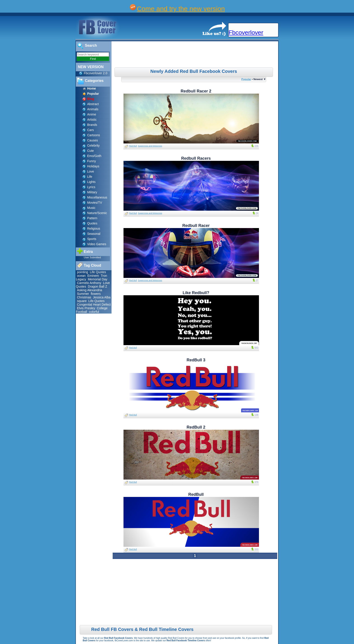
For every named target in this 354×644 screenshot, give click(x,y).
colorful (94, 312)
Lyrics (91, 187)
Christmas (84, 297)
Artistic (92, 120)
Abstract (93, 104)
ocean (81, 276)
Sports (92, 239)
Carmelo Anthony (89, 283)
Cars (91, 130)
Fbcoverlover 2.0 (95, 73)
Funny (92, 161)
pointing (83, 272)
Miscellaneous (97, 197)
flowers (96, 294)
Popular (246, 79)
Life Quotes (98, 272)
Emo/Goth (94, 156)
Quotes (92, 223)
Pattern (92, 218)
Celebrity (93, 145)
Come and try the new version (181, 9)
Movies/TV (95, 203)
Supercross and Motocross (150, 146)
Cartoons (94, 135)
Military (92, 192)
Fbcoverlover (246, 32)
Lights (91, 182)
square (82, 301)
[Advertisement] (196, 55)
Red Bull (133, 146)
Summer (83, 294)
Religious (94, 229)
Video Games (97, 244)
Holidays (93, 166)
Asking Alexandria (90, 290)
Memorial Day (98, 279)
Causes (92, 140)
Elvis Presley (86, 308)
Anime (92, 114)
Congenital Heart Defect (94, 305)
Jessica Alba (102, 297)
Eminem (93, 276)
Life (90, 177)
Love (91, 171)
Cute (91, 151)
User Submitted (92, 257)
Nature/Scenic (97, 213)
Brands (92, 125)
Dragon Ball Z (98, 286)
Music (91, 208)
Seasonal (94, 234)
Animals (93, 109)
